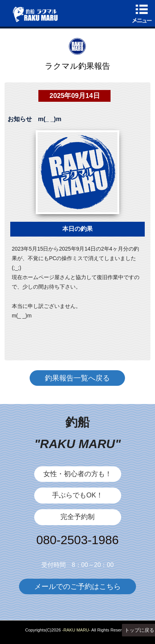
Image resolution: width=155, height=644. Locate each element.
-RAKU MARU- (76, 630)
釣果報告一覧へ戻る (77, 378)
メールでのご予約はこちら (77, 586)
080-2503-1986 (77, 540)
